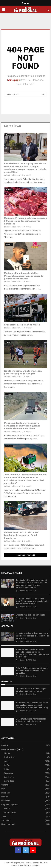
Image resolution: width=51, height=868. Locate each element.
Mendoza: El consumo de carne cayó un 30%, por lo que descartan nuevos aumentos (25, 221)
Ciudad (8, 504)
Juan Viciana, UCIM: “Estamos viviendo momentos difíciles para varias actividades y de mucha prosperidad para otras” (25, 479)
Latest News (12, 126)
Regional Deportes (10, 805)
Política (5, 797)
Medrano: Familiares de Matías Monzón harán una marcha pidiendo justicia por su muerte (24, 276)
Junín (7, 761)
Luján (6, 769)
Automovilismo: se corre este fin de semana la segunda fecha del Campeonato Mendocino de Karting (32, 705)
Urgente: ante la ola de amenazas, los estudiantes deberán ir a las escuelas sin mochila (33, 636)
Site (7, 733)
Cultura (5, 745)
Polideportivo (10, 813)
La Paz (7, 765)
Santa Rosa (9, 781)
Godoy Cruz (9, 757)
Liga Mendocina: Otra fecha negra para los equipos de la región (23, 372)
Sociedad (6, 820)
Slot (3, 733)
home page (14, 80)
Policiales (9, 296)
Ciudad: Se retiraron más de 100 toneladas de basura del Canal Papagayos (22, 535)
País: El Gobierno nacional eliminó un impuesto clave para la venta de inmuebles (32, 671)
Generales (6, 785)
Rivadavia (9, 244)
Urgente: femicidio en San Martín (22, 325)
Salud (4, 816)
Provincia (9, 190)
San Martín (10, 135)
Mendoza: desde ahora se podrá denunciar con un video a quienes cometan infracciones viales (22, 426)
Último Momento (9, 824)
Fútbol (8, 342)
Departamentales (9, 749)
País (3, 789)
